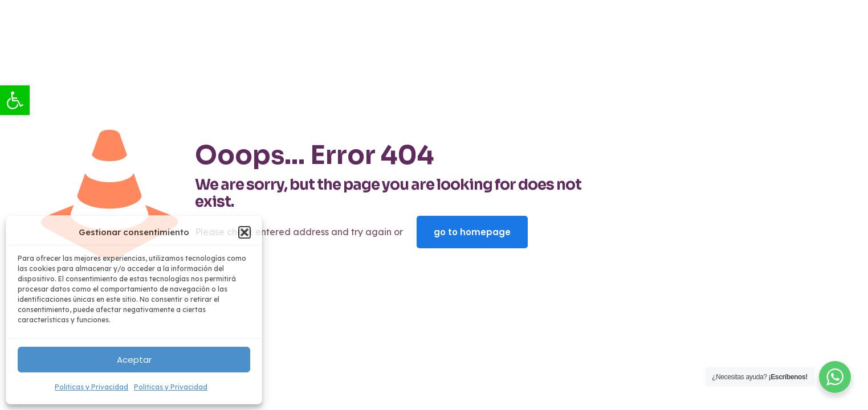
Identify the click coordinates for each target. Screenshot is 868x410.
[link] (15, 100)
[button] (244, 232)
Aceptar (134, 360)
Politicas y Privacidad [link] (91, 387)
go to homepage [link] (472, 232)
